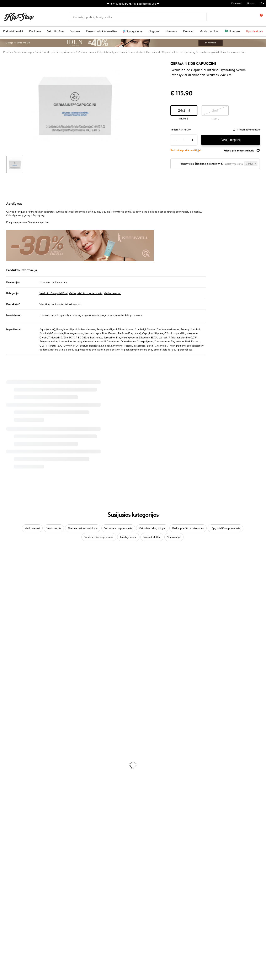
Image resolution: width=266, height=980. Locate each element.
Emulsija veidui (128, 537)
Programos (100, 863)
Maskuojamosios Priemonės (16, 795)
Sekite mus (9, 946)
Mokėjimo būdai (59, 875)
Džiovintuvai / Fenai (11, 743)
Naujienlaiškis (212, 863)
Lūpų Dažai (6, 816)
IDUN (3, 698)
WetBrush (6, 581)
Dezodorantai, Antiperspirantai (18, 775)
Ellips (3, 633)
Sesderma (6, 577)
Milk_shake (6, 560)
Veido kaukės (54, 528)
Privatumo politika (17, 871)
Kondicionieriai (9, 726)
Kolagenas (6, 824)
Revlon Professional (11, 658)
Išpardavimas (255, 31)
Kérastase (6, 572)
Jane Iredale (7, 585)
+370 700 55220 (13, 924)
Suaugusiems (134, 31)
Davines (5, 556)
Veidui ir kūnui (56, 31)
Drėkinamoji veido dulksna (83, 528)
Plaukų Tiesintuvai (10, 739)
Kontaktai (237, 3)
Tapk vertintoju (102, 867)
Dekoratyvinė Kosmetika (102, 31)
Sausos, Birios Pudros (12, 799)
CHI (2, 678)
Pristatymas (56, 879)
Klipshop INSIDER (17, 879)
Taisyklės (11, 867)
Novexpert (6, 714)
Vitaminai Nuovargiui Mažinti (17, 828)
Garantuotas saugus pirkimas (218, 852)
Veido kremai (32, 528)
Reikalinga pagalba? (14, 920)
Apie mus (55, 867)
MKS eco (5, 666)
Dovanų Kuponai (59, 883)
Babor (3, 564)
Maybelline (6, 593)
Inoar (3, 569)
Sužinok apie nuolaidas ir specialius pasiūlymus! (224, 869)
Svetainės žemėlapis (18, 887)
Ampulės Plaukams (11, 735)
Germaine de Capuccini (193, 64)
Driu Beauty (7, 637)
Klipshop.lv (99, 890)
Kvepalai (188, 31)
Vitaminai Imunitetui (12, 844)
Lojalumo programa (104, 875)
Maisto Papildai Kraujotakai (15, 848)
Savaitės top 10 (101, 871)
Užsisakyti (214, 887)
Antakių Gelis (8, 791)
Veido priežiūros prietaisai (99, 537)
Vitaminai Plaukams (11, 820)
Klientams (56, 863)
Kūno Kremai (7, 759)
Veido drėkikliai (152, 537)
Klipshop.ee (100, 898)
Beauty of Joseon (10, 597)
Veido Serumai (8, 763)
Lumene (5, 710)
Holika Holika (8, 682)
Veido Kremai (8, 755)
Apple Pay (12, 875)
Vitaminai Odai (9, 832)
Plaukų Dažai (7, 751)
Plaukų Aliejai (8, 731)
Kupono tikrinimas (60, 887)
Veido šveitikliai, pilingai (152, 528)
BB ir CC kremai (9, 804)
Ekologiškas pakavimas (149, 852)
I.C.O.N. (5, 589)
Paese (3, 629)
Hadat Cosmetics (10, 654)
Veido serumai (112, 293)
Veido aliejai (174, 537)
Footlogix (5, 674)
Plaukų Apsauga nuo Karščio (16, 747)
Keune (4, 621)
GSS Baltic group (104, 886)
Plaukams (35, 31)
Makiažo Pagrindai (10, 787)
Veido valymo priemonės (118, 528)
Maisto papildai (209, 31)
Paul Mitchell (8, 702)
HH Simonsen (8, 686)
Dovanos (234, 31)
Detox (4, 836)
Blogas (251, 3)
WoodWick (6, 605)
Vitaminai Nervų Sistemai (15, 840)
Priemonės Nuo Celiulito (14, 771)
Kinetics (5, 670)
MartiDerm (7, 601)
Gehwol (4, 625)
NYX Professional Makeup (15, 617)
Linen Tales (6, 609)
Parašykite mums (13, 931)
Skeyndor (6, 645)
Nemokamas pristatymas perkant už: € (30, 852)
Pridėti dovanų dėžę (248, 130)
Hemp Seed (7, 694)
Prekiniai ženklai (13, 31)
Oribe (3, 662)
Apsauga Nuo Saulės (12, 779)
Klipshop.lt (13, 863)
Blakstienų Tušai (9, 807)
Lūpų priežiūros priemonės (225, 528)
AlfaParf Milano (9, 690)
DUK (9, 883)
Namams (171, 31)
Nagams (154, 31)
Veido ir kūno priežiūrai (54, 293)
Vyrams (75, 31)
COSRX (4, 613)
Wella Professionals (11, 641)
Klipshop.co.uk (101, 894)
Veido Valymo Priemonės (15, 767)
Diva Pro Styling (9, 650)
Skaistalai (5, 812)
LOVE (128, 4)
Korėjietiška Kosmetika (13, 783)
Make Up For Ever (10, 706)
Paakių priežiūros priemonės (188, 528)
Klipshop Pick (101, 879)
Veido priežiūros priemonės (86, 293)
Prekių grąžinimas (81, 852)
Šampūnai (6, 722)
